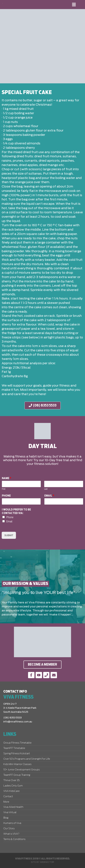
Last (46, 489)
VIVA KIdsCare (11, 791)
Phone (6, 496)
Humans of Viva (12, 823)
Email (49, 496)
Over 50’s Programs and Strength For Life (27, 759)
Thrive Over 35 (12, 780)
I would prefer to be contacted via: (16, 511)
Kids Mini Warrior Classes (17, 764)
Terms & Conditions (14, 839)
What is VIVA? (11, 834)
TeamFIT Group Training (17, 775)
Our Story (9, 829)
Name (7, 478)
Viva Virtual (10, 812)
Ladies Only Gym (13, 786)
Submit (9, 535)
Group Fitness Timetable (17, 743)
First (4, 489)
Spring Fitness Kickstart (17, 754)
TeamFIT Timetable (14, 748)
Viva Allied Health (13, 807)
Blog (6, 818)
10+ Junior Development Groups (22, 770)
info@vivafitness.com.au (18, 722)
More (6, 802)
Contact (8, 797)
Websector (47, 862)
